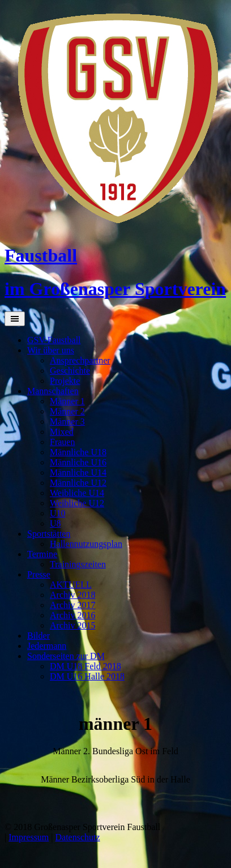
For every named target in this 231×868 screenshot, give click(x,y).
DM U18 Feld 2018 (85, 666)
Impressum (29, 837)
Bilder (38, 636)
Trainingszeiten (78, 564)
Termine (42, 554)
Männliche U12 (78, 483)
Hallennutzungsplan (86, 544)
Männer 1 (67, 401)
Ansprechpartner (80, 360)
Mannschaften (53, 391)
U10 (58, 513)
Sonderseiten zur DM (66, 656)
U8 (55, 523)
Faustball (41, 255)
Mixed (62, 432)
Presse (39, 574)
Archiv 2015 (72, 625)
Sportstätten (49, 534)
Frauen (62, 442)
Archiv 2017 (72, 605)
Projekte (65, 381)
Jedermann (47, 646)
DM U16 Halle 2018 (87, 676)
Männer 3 (67, 422)
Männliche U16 (78, 462)
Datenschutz (78, 837)
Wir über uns (51, 350)
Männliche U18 (78, 452)
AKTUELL (71, 585)
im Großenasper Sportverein (115, 289)
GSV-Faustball (54, 340)
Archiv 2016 (72, 615)
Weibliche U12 (77, 503)
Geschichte (70, 371)
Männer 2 (67, 411)
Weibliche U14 (77, 493)
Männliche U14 (78, 473)
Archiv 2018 (72, 595)
